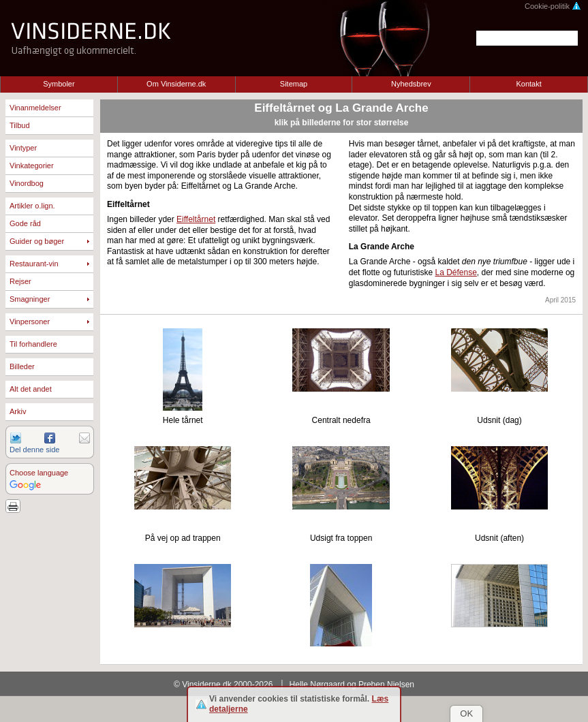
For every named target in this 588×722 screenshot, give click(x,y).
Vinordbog (27, 183)
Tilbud (20, 125)
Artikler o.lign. (32, 206)
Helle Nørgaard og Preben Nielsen (352, 685)
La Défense (455, 272)
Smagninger (30, 299)
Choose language (39, 473)
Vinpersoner (30, 321)
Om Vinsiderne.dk (176, 84)
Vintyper (23, 148)
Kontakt (528, 84)
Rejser (20, 281)
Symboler (59, 84)
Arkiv (18, 411)
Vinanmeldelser (35, 108)
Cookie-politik (553, 6)
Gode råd (25, 223)
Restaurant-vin (34, 264)
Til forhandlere (33, 344)
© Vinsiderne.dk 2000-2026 (223, 685)
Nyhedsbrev (411, 84)
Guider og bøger (37, 241)
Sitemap (294, 84)
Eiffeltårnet (196, 219)
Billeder (22, 366)
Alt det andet (31, 389)
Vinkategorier (32, 166)
